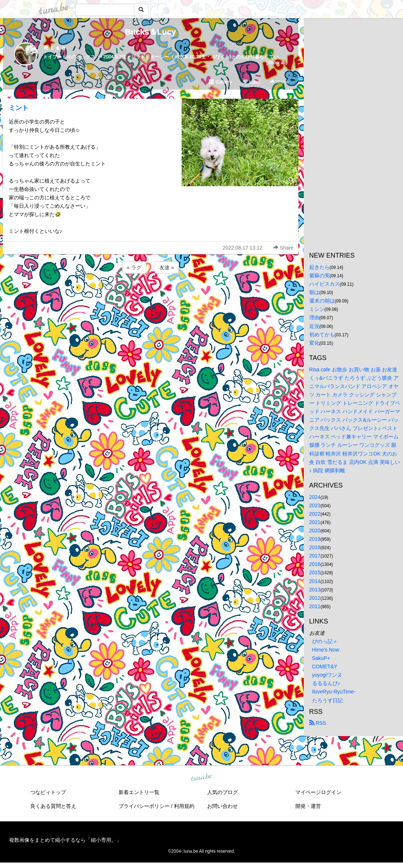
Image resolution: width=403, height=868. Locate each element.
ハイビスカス (325, 284)
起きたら (319, 267)
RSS (318, 723)
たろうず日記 (328, 700)
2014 (315, 581)
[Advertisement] (151, 295)
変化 (314, 343)
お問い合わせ (222, 806)
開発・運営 (308, 806)
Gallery (220, 82)
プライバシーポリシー (144, 806)
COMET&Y (325, 666)
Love (251, 82)
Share (279, 82)
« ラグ (134, 267)
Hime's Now (326, 650)
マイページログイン (318, 792)
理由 (314, 317)
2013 (315, 590)
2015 (315, 572)
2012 (315, 598)
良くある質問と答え (53, 806)
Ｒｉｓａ (55, 48)
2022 (315, 514)
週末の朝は (322, 301)
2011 (315, 606)
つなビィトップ (48, 792)
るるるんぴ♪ (326, 683)
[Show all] (276, 62)
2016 (315, 564)
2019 (315, 539)
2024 (315, 497)
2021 (315, 522)
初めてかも (322, 335)
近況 (314, 326)
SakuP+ (321, 658)
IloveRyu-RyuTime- (334, 692)
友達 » (167, 267)
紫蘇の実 (319, 275)
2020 (315, 531)
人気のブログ (222, 792)
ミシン (317, 309)
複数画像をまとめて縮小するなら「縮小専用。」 (65, 840)
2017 (315, 556)
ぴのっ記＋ (325, 641)
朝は (314, 292)
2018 (315, 547)
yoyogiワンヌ (327, 675)
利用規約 (184, 806)
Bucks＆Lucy (150, 32)
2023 (315, 505)
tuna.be (201, 777)
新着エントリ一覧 (139, 792)
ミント (19, 108)
